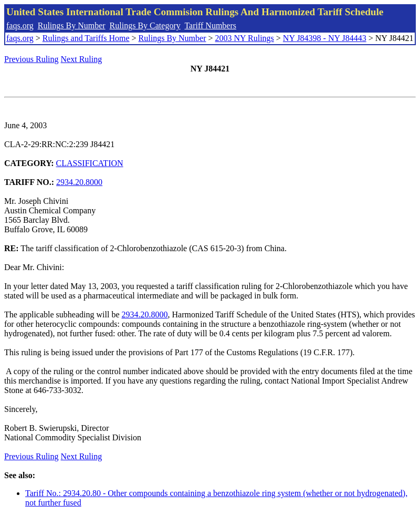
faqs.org (20, 25)
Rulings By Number (72, 25)
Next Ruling (82, 59)
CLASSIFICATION (90, 163)
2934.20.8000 (79, 182)
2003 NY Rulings (245, 38)
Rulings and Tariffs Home (86, 38)
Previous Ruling (31, 59)
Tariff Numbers (210, 25)
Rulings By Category (145, 25)
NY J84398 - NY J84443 (325, 38)
